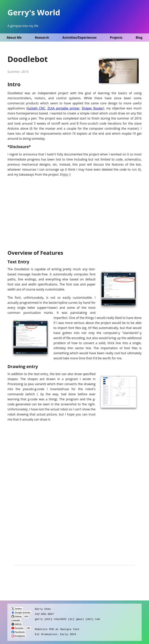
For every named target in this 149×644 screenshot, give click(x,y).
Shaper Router (92, 108)
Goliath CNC (36, 108)
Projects (116, 38)
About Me (14, 38)
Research (42, 38)
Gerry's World (34, 12)
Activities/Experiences (79, 38)
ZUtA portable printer (63, 108)
